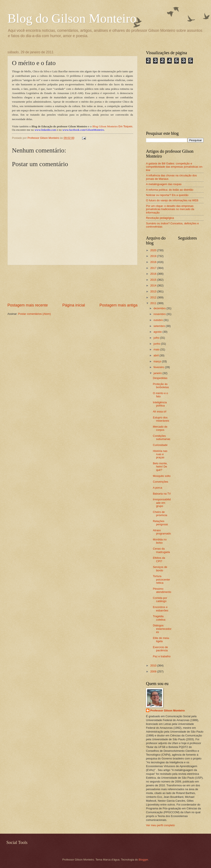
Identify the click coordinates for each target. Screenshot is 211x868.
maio (157, 349)
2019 (154, 256)
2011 (154, 303)
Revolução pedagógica (160, 218)
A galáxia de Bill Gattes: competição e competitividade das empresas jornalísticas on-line (175, 167)
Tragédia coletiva (159, 618)
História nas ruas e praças (160, 454)
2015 (154, 280)
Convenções (160, 482)
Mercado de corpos (160, 428)
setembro (160, 326)
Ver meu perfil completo (160, 825)
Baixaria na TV (162, 494)
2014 (154, 285)
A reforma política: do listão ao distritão (170, 190)
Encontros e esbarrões (160, 609)
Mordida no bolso (160, 541)
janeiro (158, 373)
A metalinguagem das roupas (164, 184)
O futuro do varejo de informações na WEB (172, 200)
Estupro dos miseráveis (161, 419)
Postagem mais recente (28, 305)
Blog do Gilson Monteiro (72, 18)
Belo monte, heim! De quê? (160, 467)
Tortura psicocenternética (161, 579)
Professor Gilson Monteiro (168, 711)
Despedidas (160, 378)
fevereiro (159, 367)
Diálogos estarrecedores (162, 629)
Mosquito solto (162, 476)
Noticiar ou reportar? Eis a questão (167, 195)
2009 (154, 671)
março (158, 361)
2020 (154, 250)
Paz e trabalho (162, 656)
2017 (154, 268)
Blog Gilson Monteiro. (113, 126)
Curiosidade (160, 445)
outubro (158, 320)
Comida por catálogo (160, 599)
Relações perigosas (160, 523)
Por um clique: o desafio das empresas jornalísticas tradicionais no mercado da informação (170, 209)
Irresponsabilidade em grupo (162, 503)
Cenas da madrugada (161, 550)
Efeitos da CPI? (159, 559)
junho (157, 344)
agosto (158, 332)
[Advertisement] (73, 284)
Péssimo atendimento (162, 590)
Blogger (143, 860)
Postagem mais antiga (119, 305)
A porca (158, 488)
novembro (160, 314)
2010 (154, 666)
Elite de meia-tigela (161, 640)
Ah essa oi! (160, 412)
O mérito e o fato (160, 395)
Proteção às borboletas (161, 386)
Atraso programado (162, 532)
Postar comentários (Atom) (34, 314)
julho (157, 338)
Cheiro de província (160, 514)
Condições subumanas (162, 437)
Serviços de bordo (160, 569)
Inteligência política (160, 404)
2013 (154, 291)
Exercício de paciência (160, 649)
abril (156, 355)
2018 (154, 262)
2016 (154, 274)
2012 (154, 297)
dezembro (160, 308)
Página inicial (74, 305)
